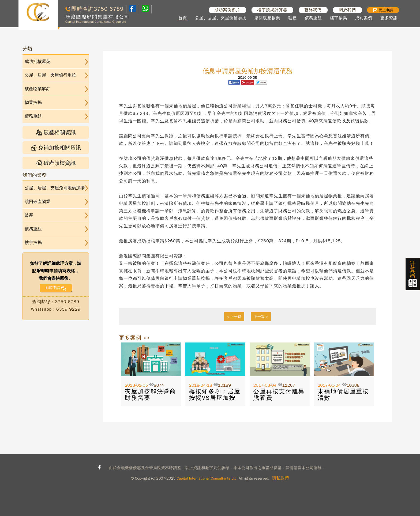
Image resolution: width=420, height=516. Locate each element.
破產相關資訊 (56, 132)
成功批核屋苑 (37, 62)
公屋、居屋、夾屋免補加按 (221, 18)
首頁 (183, 18)
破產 (292, 18)
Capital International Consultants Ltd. (207, 478)
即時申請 (53, 288)
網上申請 (383, 10)
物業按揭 (33, 103)
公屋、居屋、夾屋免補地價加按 (55, 188)
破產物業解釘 (37, 89)
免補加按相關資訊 (56, 148)
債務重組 (313, 18)
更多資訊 (389, 18)
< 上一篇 (234, 317)
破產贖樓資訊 (56, 163)
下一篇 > (261, 317)
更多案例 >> (135, 338)
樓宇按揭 (339, 18)
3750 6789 (109, 9)
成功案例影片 (227, 10)
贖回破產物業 (267, 18)
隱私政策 (280, 478)
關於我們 (347, 10)
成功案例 (364, 18)
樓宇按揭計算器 (272, 10)
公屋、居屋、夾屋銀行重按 (50, 75)
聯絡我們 (313, 10)
